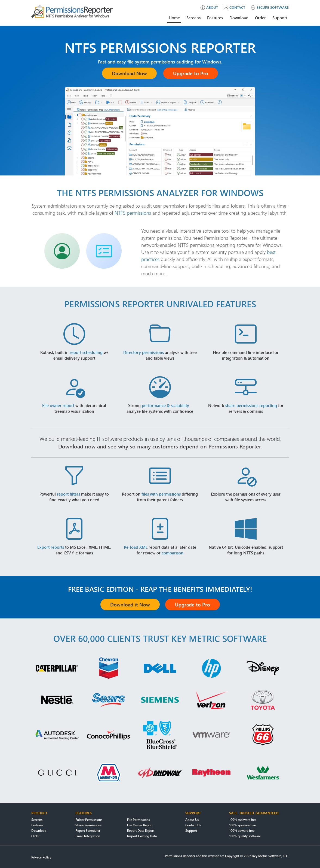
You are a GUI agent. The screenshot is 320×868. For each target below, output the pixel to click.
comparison (173, 553)
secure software (270, 7)
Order (260, 18)
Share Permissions (88, 825)
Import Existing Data (142, 836)
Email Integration (88, 836)
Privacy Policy (41, 857)
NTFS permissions (133, 213)
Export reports (51, 547)
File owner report (58, 405)
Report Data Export (141, 831)
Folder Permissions (89, 820)
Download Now (129, 73)
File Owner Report (140, 825)
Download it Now (130, 605)
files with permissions (161, 494)
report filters (68, 494)
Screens (193, 18)
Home (174, 18)
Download (239, 18)
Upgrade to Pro (191, 73)
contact (234, 7)
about (209, 7)
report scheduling (86, 352)
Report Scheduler (88, 831)
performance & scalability (165, 405)
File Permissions (139, 820)
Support (280, 18)
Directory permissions (144, 352)
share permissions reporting (251, 405)
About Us (192, 820)
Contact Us (193, 825)
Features (215, 18)
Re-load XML (136, 547)
